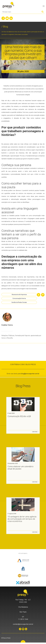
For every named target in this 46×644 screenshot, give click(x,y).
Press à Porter (8, 5)
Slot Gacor (3, 643)
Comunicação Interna (19, 298)
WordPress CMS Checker (13, 643)
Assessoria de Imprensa (19, 295)
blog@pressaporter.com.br (30, 374)
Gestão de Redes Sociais (19, 302)
